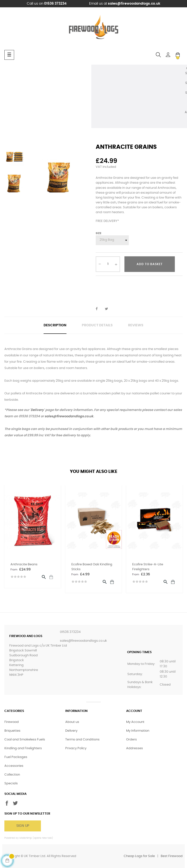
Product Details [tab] (97, 325)
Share (99, 309)
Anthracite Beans (24, 564)
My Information (138, 731)
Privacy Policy (76, 748)
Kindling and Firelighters (23, 748)
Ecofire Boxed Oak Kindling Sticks (92, 567)
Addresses (135, 748)
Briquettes (12, 731)
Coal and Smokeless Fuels (25, 740)
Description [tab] (55, 325)
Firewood (12, 722)
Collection (12, 775)
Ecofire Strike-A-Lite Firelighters (148, 567)
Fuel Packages (16, 757)
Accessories (14, 766)
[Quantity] (108, 264)
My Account (135, 722)
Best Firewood (172, 856)
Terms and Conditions (82, 740)
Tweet (109, 309)
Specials (11, 783)
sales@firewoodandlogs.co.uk (134, 4)
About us (72, 722)
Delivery (37, 410)
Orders (131, 740)
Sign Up (23, 826)
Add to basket (150, 264)
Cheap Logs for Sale (139, 856)
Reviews (136, 325)
